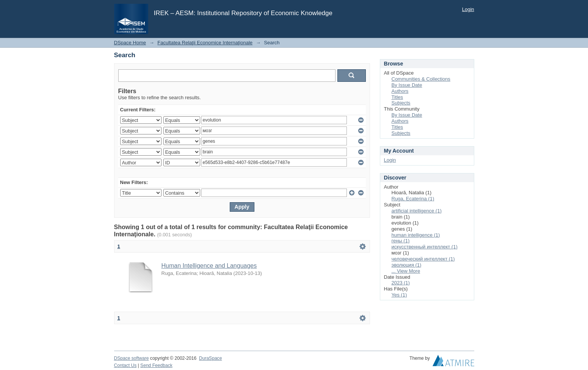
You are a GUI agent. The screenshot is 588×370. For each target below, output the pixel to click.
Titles (397, 97)
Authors (400, 91)
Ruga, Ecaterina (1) (413, 199)
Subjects (401, 103)
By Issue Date (407, 85)
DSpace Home (130, 43)
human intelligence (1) (416, 235)
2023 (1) (401, 283)
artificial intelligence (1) (417, 211)
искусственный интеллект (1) (425, 247)
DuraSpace (210, 358)
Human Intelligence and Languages (209, 266)
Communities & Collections (421, 79)
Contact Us (125, 365)
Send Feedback (156, 365)
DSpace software (132, 358)
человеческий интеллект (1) (423, 259)
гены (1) (401, 241)
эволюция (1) (407, 265)
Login (468, 9)
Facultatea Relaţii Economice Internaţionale (205, 43)
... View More (406, 271)
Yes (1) (399, 295)
